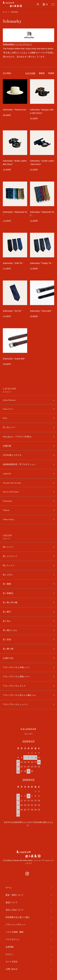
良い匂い (7, 621)
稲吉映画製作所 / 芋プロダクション (19, 464)
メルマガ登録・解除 (15, 932)
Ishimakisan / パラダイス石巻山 (17, 437)
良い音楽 (7, 639)
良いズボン (8, 575)
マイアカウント (13, 939)
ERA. (5, 418)
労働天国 (7, 446)
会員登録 (10, 947)
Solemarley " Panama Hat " (15, 110)
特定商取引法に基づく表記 (18, 917)
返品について (12, 902)
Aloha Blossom (9, 400)
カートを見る (12, 962)
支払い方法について (15, 910)
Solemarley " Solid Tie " (13, 263)
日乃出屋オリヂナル (12, 455)
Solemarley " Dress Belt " (41, 311)
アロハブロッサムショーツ (15, 704)
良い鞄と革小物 (10, 602)
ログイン (10, 954)
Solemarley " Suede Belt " (14, 359)
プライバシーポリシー (16, 925)
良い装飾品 (8, 593)
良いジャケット (10, 556)
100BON (7, 474)
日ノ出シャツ (9, 427)
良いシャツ (8, 547)
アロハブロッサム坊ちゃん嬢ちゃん (19, 695)
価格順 (42, 73)
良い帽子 (7, 612)
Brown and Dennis (11, 492)
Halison (6, 510)
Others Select (8, 519)
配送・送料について (15, 895)
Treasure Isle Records (12, 483)
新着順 (51, 73)
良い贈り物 (8, 649)
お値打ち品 (8, 658)
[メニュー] (53, 4)
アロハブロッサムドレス (14, 686)
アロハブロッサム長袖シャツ (16, 676)
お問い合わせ (12, 969)
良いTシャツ (9, 565)
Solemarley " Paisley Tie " (41, 263)
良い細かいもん (10, 630)
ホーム (5, 12)
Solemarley (15, 12)
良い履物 (7, 584)
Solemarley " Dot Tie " (12, 311)
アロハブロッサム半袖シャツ (16, 667)
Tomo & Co (8, 409)
